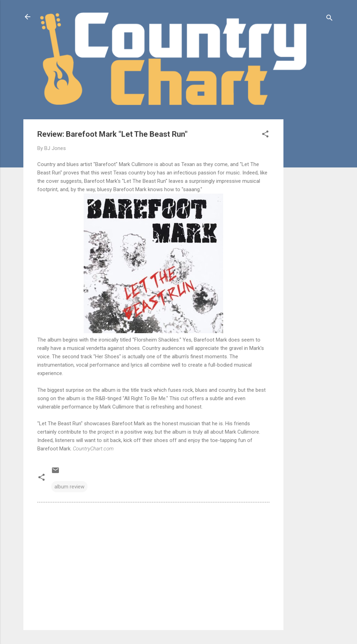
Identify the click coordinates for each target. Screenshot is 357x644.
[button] (265, 135)
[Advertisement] (311, 224)
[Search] (329, 19)
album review (69, 487)
